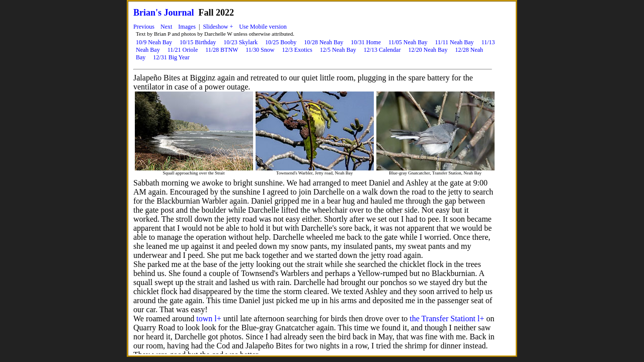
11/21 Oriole (183, 50)
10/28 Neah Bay (324, 42)
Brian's (147, 13)
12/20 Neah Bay (428, 50)
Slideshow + (218, 27)
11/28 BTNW (222, 50)
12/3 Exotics (297, 50)
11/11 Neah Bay (455, 42)
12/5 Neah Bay (338, 50)
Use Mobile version (263, 27)
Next (166, 27)
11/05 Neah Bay (408, 42)
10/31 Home (366, 42)
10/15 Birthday (198, 42)
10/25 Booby (281, 42)
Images (187, 27)
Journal (179, 13)
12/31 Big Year (171, 57)
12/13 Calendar (382, 50)
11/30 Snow (260, 50)
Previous (144, 27)
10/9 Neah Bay (154, 42)
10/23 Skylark (240, 42)
